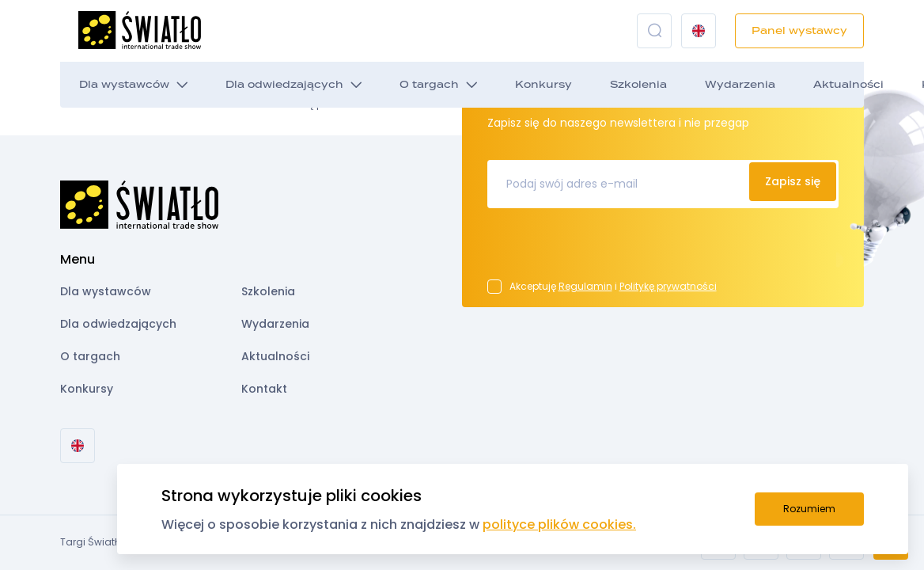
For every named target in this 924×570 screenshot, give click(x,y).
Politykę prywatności (668, 286)
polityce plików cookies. (559, 524)
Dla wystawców (124, 85)
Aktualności (848, 85)
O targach (429, 85)
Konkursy (543, 85)
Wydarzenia (740, 85)
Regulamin (585, 286)
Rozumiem (809, 509)
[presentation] (608, 249)
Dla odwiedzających (284, 85)
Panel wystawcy (799, 30)
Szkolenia (638, 85)
